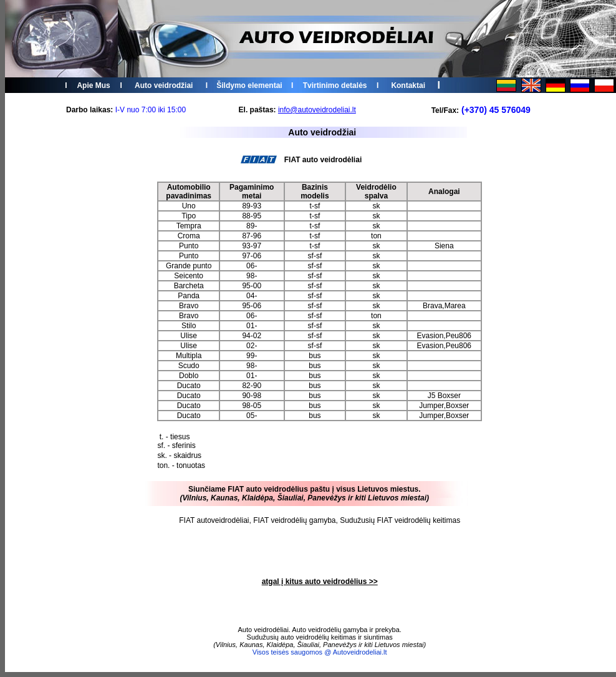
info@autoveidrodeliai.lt (317, 110)
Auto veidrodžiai (164, 85)
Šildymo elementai (249, 85)
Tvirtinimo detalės (335, 85)
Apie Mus (93, 85)
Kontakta (407, 85)
